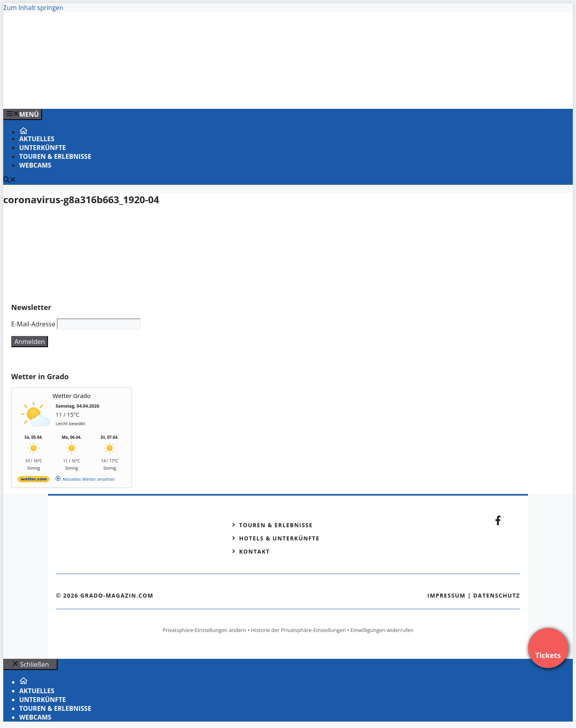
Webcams (35, 165)
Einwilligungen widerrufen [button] (382, 630)
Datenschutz (497, 595)
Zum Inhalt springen (33, 8)
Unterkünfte (43, 148)
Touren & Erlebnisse (55, 156)
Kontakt (255, 551)
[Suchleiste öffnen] (10, 180)
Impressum (446, 595)
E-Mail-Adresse (33, 324)
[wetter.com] (34, 481)
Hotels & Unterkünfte (279, 538)
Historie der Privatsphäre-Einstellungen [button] (299, 630)
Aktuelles (37, 139)
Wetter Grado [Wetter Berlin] (72, 396)
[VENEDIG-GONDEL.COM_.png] (165, 94)
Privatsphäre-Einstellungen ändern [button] (204, 630)
